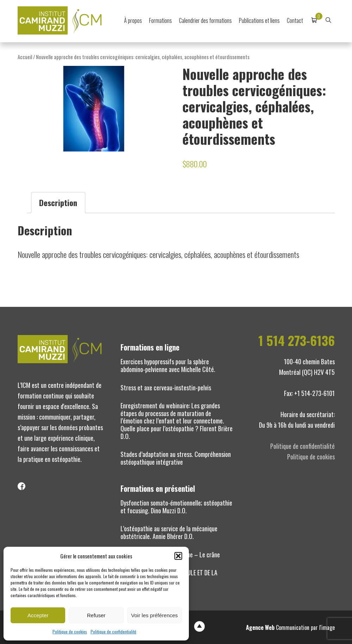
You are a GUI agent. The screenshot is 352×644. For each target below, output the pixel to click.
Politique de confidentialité (113, 631)
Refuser (96, 615)
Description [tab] (58, 202)
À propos (133, 20)
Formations (160, 20)
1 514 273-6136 (297, 340)
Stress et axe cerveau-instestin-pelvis (166, 388)
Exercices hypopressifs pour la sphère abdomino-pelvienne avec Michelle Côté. (168, 365)
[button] (178, 556)
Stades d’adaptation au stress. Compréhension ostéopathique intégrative (176, 458)
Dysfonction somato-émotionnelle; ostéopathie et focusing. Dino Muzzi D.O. (176, 507)
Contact (295, 20)
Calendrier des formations (205, 20)
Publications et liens (259, 20)
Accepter (38, 615)
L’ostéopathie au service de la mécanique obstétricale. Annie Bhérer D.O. (169, 532)
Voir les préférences (155, 615)
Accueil (25, 57)
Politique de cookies (70, 631)
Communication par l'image (290, 627)
